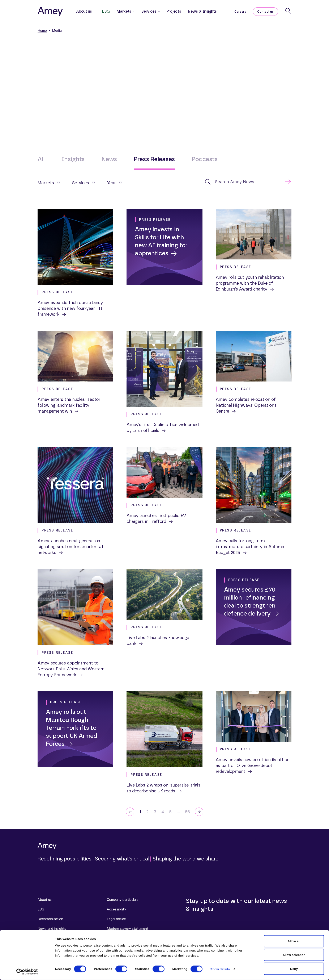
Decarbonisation (50, 919)
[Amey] (50, 12)
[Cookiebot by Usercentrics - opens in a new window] (27, 972)
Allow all (294, 941)
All (41, 159)
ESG (106, 12)
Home (42, 30)
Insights (73, 159)
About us (45, 900)
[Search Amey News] (248, 182)
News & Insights (202, 12)
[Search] (288, 11)
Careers (240, 11)
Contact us (265, 11)
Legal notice (116, 919)
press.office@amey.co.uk (221, 96)
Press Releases (154, 159)
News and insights (52, 929)
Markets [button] (124, 12)
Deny (294, 969)
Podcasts (205, 159)
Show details (220, 969)
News (109, 159)
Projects (174, 12)
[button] (49, 183)
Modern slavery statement (128, 929)
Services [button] (149, 12)
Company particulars (123, 900)
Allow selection (294, 955)
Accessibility (116, 909)
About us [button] (84, 12)
